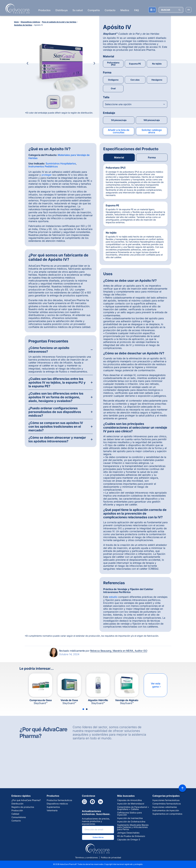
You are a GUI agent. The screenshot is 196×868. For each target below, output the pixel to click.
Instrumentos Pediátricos (43, 166)
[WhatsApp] (84, 802)
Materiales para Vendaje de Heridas (59, 156)
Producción (17, 810)
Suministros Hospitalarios (61, 163)
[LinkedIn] (100, 802)
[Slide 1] (83, 709)
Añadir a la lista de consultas (119, 131)
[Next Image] (94, 63)
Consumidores (19, 817)
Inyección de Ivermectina (130, 818)
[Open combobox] (135, 104)
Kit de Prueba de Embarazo (131, 836)
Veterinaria (52, 810)
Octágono (113, 80)
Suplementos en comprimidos (167, 814)
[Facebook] (92, 802)
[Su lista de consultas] (152, 10)
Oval (113, 88)
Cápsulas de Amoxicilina (129, 800)
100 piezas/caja (152, 120)
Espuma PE (135, 64)
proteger (47, 175)
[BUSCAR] (171, 10)
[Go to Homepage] (17, 9)
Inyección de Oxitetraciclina (131, 822)
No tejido (157, 64)
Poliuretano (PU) (113, 64)
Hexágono (157, 80)
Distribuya (62, 10)
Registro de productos (23, 807)
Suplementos (53, 807)
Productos (44, 10)
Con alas (135, 80)
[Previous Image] (28, 63)
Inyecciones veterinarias (165, 807)
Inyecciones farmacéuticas (166, 800)
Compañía (94, 10)
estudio (113, 597)
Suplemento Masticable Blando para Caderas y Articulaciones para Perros (133, 827)
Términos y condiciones (86, 857)
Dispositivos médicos (57, 804)
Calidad (15, 814)
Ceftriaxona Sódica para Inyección (129, 814)
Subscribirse (98, 837)
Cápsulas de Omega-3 (129, 840)
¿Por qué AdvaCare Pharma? (26, 800)
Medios (125, 10)
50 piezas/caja (119, 120)
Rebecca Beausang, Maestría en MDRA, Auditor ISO (119, 651)
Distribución (17, 804)
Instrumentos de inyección (166, 810)
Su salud (78, 10)
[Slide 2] (87, 709)
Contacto (110, 10)
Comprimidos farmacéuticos (167, 804)
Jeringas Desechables (128, 833)
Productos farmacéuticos (59, 800)
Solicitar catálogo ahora (152, 131)
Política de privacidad (111, 857)
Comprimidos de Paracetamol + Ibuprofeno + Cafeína (133, 808)
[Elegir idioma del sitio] (189, 10)
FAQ (136, 10)
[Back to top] (182, 788)
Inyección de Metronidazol (131, 804)
